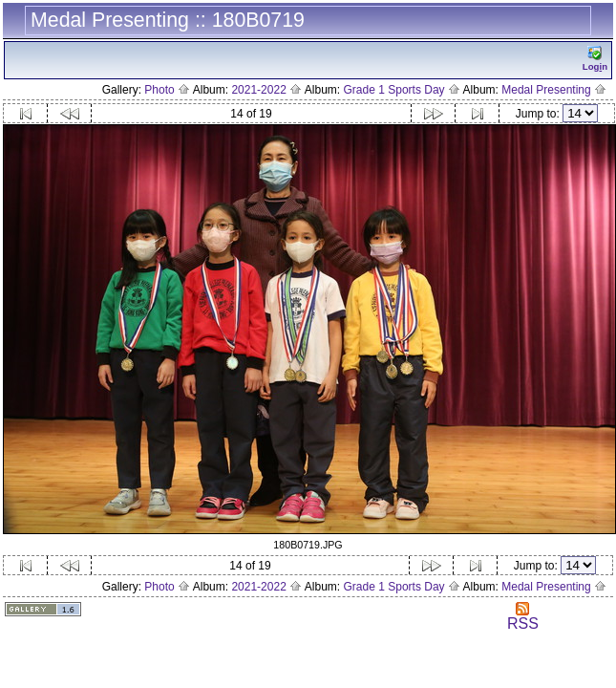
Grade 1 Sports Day (402, 90)
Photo (167, 90)
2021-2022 (266, 90)
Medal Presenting (554, 90)
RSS (523, 617)
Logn (595, 59)
